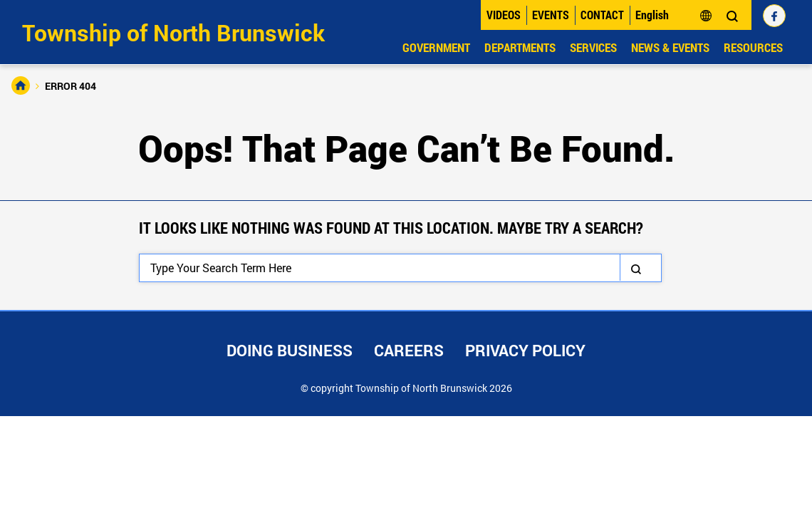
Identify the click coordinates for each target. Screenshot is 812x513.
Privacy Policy (525, 350)
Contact (602, 15)
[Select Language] (674, 15)
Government (436, 47)
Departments (520, 47)
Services (593, 47)
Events (551, 15)
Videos (504, 15)
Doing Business (290, 350)
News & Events (670, 47)
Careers (409, 350)
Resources (753, 47)
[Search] (400, 268)
